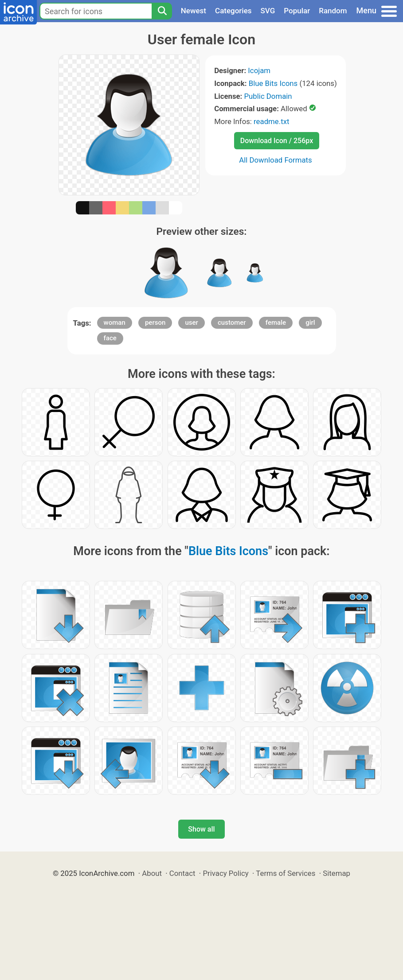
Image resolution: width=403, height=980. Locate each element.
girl (310, 323)
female (276, 323)
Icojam (259, 70)
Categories (233, 11)
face (110, 338)
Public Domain (268, 96)
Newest (194, 11)
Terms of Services (286, 873)
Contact (182, 873)
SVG (268, 11)
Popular (297, 11)
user (191, 323)
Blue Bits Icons (273, 83)
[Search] (162, 11)
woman (115, 323)
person (155, 323)
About (152, 873)
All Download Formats (276, 160)
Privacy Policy (225, 873)
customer (232, 323)
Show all (201, 829)
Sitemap (336, 873)
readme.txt (271, 121)
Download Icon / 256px (277, 141)
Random (333, 11)
